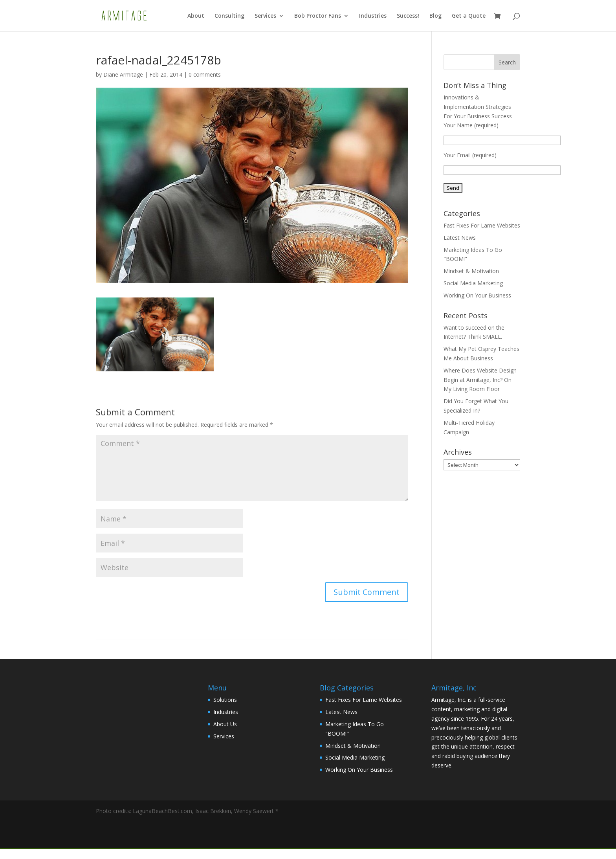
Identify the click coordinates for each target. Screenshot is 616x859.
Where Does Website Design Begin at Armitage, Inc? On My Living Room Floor (480, 380)
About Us (225, 724)
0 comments (205, 74)
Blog (435, 16)
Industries (373, 16)
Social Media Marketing (473, 283)
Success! (408, 16)
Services (265, 16)
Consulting (229, 16)
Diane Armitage (123, 74)
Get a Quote (469, 16)
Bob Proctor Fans (318, 16)
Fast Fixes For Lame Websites (482, 225)
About (196, 16)
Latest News (460, 238)
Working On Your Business (477, 295)
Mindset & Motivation (471, 271)
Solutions (225, 700)
